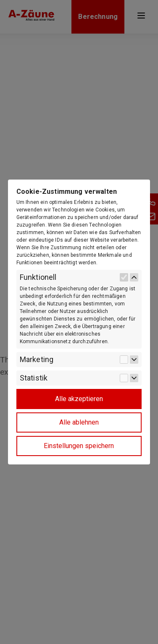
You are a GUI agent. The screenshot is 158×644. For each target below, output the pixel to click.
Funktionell (38, 277)
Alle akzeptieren (79, 399)
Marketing (37, 360)
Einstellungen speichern (79, 446)
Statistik (34, 378)
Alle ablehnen (79, 422)
